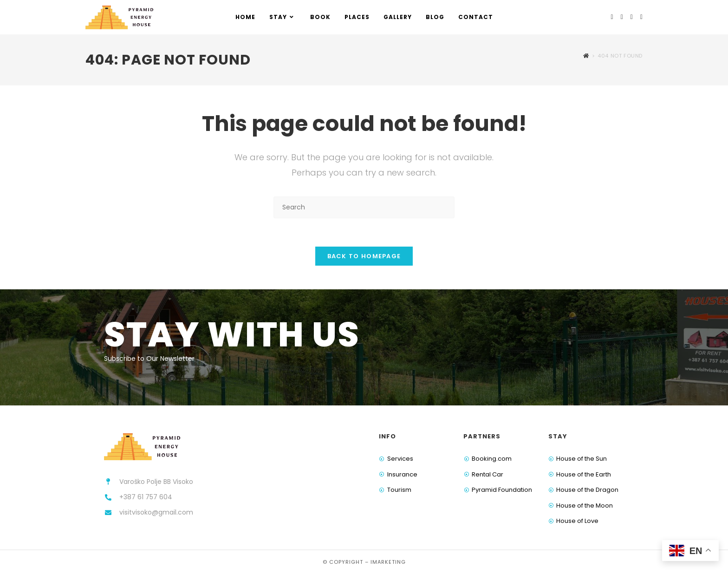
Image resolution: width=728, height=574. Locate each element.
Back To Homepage (364, 256)
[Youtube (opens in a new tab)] (632, 17)
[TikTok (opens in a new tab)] (641, 17)
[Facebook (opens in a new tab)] (612, 17)
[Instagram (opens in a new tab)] (622, 17)
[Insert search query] (364, 207)
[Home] (586, 56)
